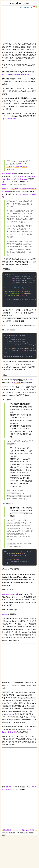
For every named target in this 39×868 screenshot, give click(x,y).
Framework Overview (14, 167)
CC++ (4, 835)
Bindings (5, 614)
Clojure (10, 732)
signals (31, 380)
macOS (31, 833)
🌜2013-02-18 (6, 830)
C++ (7, 833)
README (23, 164)
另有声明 (8, 787)
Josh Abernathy (25, 176)
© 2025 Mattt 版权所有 (28, 830)
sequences (17, 383)
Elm (16, 732)
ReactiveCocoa (11, 119)
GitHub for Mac (22, 179)
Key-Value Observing (10, 594)
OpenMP (12, 714)
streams (22, 387)
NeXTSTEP (6, 75)
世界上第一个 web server (20, 75)
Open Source (24, 833)
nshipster (12, 833)
